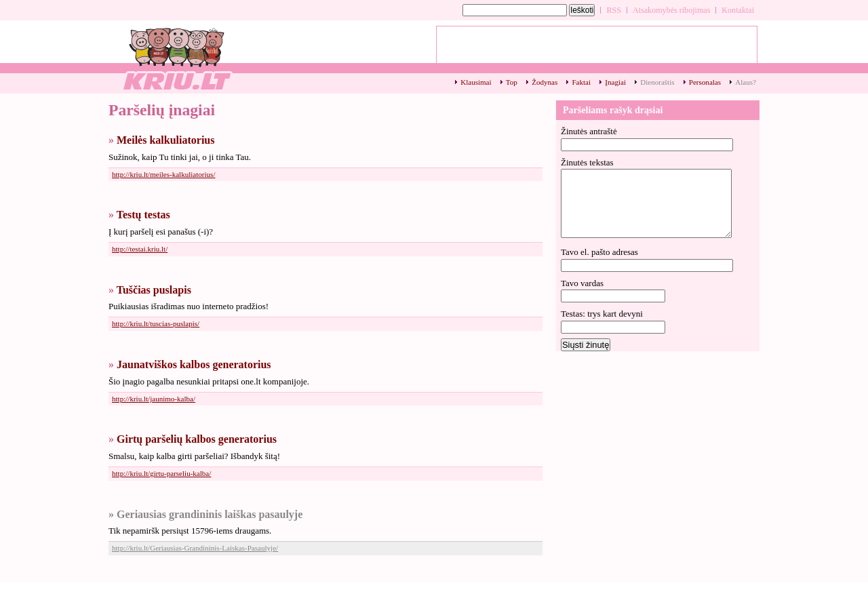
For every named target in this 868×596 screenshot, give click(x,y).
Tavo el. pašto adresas (599, 252)
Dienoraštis (657, 82)
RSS (614, 10)
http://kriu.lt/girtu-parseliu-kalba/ (161, 473)
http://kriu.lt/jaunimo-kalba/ (154, 399)
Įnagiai (615, 82)
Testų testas (143, 215)
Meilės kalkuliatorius (165, 140)
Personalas (705, 82)
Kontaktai (738, 10)
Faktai (581, 82)
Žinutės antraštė (589, 131)
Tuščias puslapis (154, 290)
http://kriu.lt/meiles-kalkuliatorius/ (164, 174)
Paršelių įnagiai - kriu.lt (176, 58)
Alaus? (746, 82)
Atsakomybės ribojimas (671, 10)
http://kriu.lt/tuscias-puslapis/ (156, 323)
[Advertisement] (597, 48)
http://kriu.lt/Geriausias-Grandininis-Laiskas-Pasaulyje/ (195, 548)
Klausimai (476, 82)
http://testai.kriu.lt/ (140, 249)
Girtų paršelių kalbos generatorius (197, 439)
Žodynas (545, 82)
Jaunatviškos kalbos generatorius (194, 364)
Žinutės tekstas (587, 162)
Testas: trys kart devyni (602, 314)
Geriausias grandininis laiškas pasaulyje (210, 514)
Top (512, 82)
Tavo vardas (582, 283)
